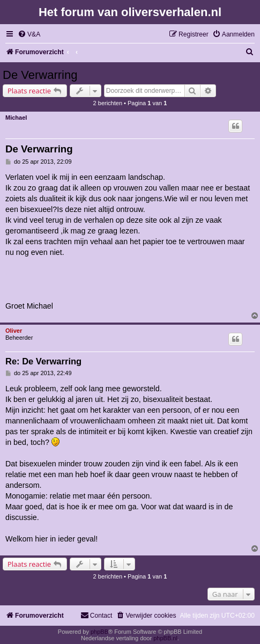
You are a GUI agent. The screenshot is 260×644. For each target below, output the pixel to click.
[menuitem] (29, 35)
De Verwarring (40, 75)
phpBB (99, 632)
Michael (16, 118)
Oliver (14, 331)
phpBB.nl (165, 638)
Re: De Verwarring (43, 361)
